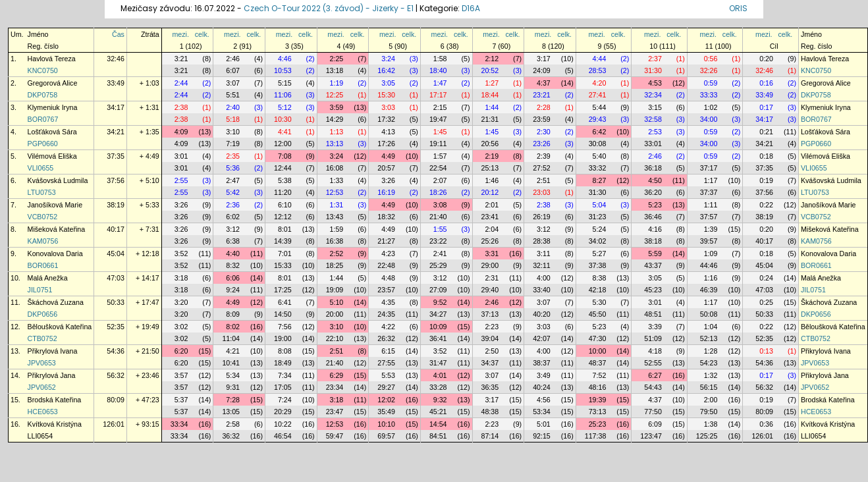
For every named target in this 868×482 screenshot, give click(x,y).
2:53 (655, 132)
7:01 (285, 254)
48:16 (598, 387)
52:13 (709, 338)
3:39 (655, 327)
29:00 (490, 265)
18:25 (335, 265)
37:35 (116, 156)
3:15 (655, 107)
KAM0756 (43, 241)
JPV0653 (42, 363)
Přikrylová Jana (52, 375)
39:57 (709, 241)
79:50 (709, 412)
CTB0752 (42, 338)
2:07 (440, 180)
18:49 (283, 363)
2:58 (233, 424)
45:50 (598, 314)
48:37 (598, 363)
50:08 (709, 314)
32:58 (653, 119)
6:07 (233, 70)
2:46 (233, 59)
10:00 (598, 351)
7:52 (600, 375)
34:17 (116, 107)
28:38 (542, 241)
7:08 (285, 156)
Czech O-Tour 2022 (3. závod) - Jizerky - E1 (329, 8)
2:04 (492, 229)
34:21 (116, 132)
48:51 (653, 314)
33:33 (709, 95)
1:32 (711, 375)
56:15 (709, 387)
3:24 (388, 59)
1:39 (711, 229)
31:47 (438, 363)
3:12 (233, 229)
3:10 (233, 132)
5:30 (600, 302)
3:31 (492, 254)
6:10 (285, 205)
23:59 (542, 119)
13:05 (231, 412)
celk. (202, 34)
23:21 (542, 95)
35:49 (386, 412)
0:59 (711, 83)
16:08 (335, 168)
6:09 (655, 424)
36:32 (231, 436)
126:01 (114, 424)
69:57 (386, 436)
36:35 (490, 387)
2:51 (544, 180)
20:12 (490, 192)
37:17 (709, 168)
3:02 (181, 327)
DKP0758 (43, 95)
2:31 (492, 278)
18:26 (438, 192)
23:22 (438, 241)
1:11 (711, 205)
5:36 (233, 168)
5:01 (544, 424)
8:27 (600, 180)
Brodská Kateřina (55, 400)
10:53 (283, 70)
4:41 (285, 132)
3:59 (337, 107)
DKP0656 (43, 314)
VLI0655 (41, 168)
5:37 (181, 400)
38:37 (542, 363)
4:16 (655, 229)
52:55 (653, 363)
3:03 (388, 107)
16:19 (386, 192)
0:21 (766, 132)
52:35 (116, 327)
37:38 (598, 265)
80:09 (116, 400)
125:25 (707, 436)
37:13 (490, 314)
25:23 (598, 424)
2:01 (492, 205)
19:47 (438, 119)
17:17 (438, 95)
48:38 (490, 412)
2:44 (181, 83)
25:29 (438, 265)
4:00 (544, 278)
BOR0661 (43, 265)
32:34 (653, 95)
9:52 (440, 302)
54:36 (116, 351)
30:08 (598, 144)
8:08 (285, 351)
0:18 (766, 156)
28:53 (598, 70)
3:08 (440, 205)
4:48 (388, 278)
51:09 (653, 338)
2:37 (655, 59)
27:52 (542, 168)
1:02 (711, 107)
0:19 (766, 180)
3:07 (233, 83)
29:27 (386, 387)
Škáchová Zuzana (56, 302)
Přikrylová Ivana (53, 351)
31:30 (653, 70)
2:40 (233, 107)
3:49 (544, 375)
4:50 (655, 180)
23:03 (542, 192)
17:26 (386, 144)
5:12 (285, 107)
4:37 (544, 83)
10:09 (438, 327)
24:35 (386, 314)
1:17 (711, 180)
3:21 (181, 59)
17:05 (283, 387)
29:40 (490, 290)
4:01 (440, 375)
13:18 (335, 70)
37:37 (709, 192)
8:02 (233, 327)
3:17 (544, 59)
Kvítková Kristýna (55, 424)
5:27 (600, 254)
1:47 (440, 83)
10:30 (283, 119)
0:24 (766, 278)
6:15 (388, 351)
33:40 (542, 290)
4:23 (388, 254)
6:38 (233, 241)
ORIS (738, 8)
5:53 (388, 375)
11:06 (283, 95)
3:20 (181, 302)
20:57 (386, 168)
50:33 (116, 302)
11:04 (231, 338)
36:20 (653, 192)
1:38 (711, 424)
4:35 (388, 302)
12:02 (386, 400)
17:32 (386, 119)
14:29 (335, 119)
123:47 (651, 436)
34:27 (438, 314)
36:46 (653, 217)
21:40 (438, 217)
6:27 (655, 375)
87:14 (490, 436)
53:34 (542, 412)
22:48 (386, 265)
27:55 (386, 363)
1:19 (337, 83)
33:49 (116, 83)
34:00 (709, 119)
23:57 (386, 290)
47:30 (598, 338)
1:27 (492, 83)
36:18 (653, 168)
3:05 (388, 83)
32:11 (542, 265)
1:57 (440, 156)
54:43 (653, 387)
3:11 (544, 254)
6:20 (181, 351)
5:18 (233, 119)
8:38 (600, 278)
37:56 (116, 180)
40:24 (542, 387)
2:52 (337, 254)
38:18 (653, 241)
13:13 (335, 144)
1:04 (711, 327)
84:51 (438, 436)
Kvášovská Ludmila (58, 180)
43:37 (653, 265)
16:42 (386, 70)
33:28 (438, 387)
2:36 (233, 205)
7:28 (233, 400)
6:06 (233, 278)
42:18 (598, 290)
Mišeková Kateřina (57, 229)
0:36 (766, 424)
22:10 (335, 338)
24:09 (542, 70)
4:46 (285, 59)
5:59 (655, 254)
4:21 (233, 351)
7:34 (285, 375)
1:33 (337, 180)
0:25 (766, 302)
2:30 (544, 132)
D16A (471, 8)
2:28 (544, 107)
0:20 (766, 59)
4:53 (655, 83)
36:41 (438, 338)
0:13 (766, 351)
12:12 (283, 217)
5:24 (600, 229)
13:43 (335, 217)
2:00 (711, 400)
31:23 (598, 217)
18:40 (438, 70)
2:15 (440, 107)
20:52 (490, 70)
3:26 (388, 180)
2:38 (181, 107)
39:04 (490, 338)
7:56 (285, 327)
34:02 (598, 241)
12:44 (283, 168)
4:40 (233, 254)
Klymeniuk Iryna (53, 107)
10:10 (386, 424)
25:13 (490, 168)
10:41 (231, 363)
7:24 (285, 400)
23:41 (490, 217)
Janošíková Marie (55, 205)
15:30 (386, 95)
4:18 (655, 351)
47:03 (116, 278)
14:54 (438, 424)
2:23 (492, 327)
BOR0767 (43, 119)
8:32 (233, 265)
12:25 (335, 95)
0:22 (766, 205)
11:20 (283, 192)
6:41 (285, 302)
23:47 (335, 412)
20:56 (490, 144)
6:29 (337, 375)
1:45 (440, 132)
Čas (118, 34)
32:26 (709, 70)
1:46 (492, 180)
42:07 (542, 338)
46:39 (709, 290)
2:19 (492, 156)
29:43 (598, 119)
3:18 (181, 278)
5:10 (337, 302)
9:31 (233, 387)
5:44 (600, 107)
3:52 (181, 254)
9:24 (233, 290)
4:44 (600, 59)
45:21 (438, 412)
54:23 (709, 363)
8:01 (285, 229)
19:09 (335, 290)
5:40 (600, 156)
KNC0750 (43, 70)
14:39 (283, 241)
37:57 (709, 217)
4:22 (388, 327)
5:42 (233, 192)
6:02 (233, 217)
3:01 (181, 156)
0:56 (711, 59)
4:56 (544, 400)
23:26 (542, 144)
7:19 (233, 144)
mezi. (180, 34)
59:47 (335, 436)
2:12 (492, 59)
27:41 (598, 95)
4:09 (181, 132)
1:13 (337, 132)
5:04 (600, 205)
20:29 (283, 412)
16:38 (335, 241)
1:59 (337, 229)
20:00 (335, 314)
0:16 (766, 83)
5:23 (655, 205)
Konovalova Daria (55, 254)
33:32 (598, 168)
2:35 (233, 156)
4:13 (388, 132)
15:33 (283, 265)
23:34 (335, 387)
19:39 (598, 400)
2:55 (181, 180)
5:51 (233, 95)
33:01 (653, 144)
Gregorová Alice (53, 83)
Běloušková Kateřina (60, 327)
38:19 (116, 205)
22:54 (438, 168)
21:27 (386, 241)
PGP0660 (43, 144)
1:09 (711, 254)
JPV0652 (42, 387)
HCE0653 (43, 412)
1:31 (337, 205)
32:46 (116, 59)
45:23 (653, 290)
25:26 (490, 241)
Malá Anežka (48, 278)
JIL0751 (40, 290)
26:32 (386, 338)
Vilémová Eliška (52, 156)
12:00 (283, 144)
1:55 (440, 229)
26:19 (542, 217)
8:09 (233, 314)
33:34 (179, 424)
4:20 (600, 83)
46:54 (283, 436)
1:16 (711, 278)
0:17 (766, 107)
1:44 (492, 107)
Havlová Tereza (52, 59)
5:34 (233, 375)
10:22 (283, 424)
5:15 (285, 83)
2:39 (544, 156)
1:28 (711, 351)
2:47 (233, 180)
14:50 (283, 314)
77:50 (653, 412)
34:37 (490, 363)
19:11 (438, 144)
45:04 (116, 254)
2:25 (337, 59)
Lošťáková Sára (52, 132)
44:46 (709, 265)
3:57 (181, 375)
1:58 (440, 59)
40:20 (542, 314)
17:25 (283, 290)
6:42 (600, 132)
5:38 (285, 180)
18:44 (490, 95)
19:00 (283, 338)
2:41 (440, 254)
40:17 (116, 229)
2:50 (492, 351)
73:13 (598, 412)
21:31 (490, 119)
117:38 (596, 436)
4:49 (388, 156)
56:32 (116, 375)
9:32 (440, 400)
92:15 (542, 436)
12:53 (335, 192)
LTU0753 (42, 192)
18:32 (386, 217)
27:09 (438, 290)
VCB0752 (43, 217)
